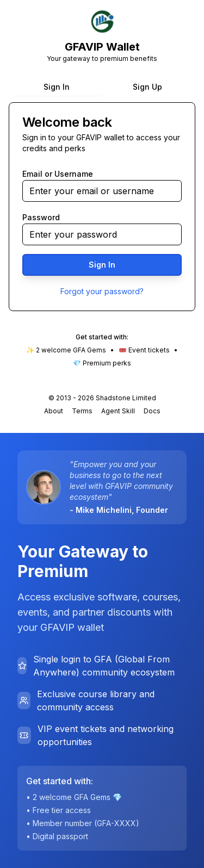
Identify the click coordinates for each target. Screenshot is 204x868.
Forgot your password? (102, 291)
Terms (82, 411)
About (54, 411)
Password (41, 217)
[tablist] (102, 87)
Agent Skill (118, 411)
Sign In (102, 265)
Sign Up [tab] (147, 87)
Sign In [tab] (57, 87)
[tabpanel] (102, 207)
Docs (152, 411)
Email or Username (58, 174)
